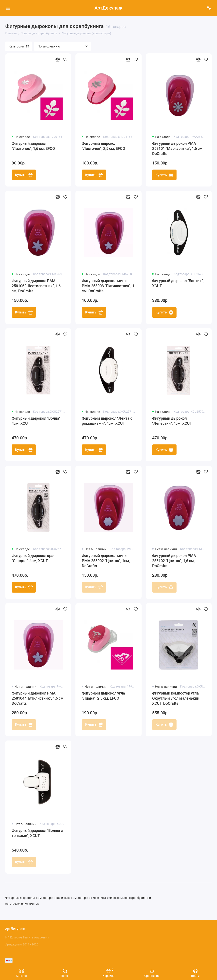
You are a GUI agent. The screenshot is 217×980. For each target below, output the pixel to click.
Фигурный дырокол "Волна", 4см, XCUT (36, 421)
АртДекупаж (108, 8)
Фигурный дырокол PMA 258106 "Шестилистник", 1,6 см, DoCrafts (36, 286)
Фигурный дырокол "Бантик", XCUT (178, 283)
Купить (24, 175)
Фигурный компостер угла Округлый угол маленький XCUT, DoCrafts (176, 699)
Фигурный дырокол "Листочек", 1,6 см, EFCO (33, 146)
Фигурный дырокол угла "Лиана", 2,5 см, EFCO (103, 696)
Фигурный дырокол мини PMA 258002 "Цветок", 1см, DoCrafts (106, 561)
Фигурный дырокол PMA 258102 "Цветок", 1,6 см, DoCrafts (174, 561)
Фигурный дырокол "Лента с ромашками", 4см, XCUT (107, 421)
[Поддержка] (209, 8)
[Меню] (8, 8)
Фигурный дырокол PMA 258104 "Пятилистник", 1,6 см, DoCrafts (38, 699)
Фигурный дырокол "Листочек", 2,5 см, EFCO (103, 146)
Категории (19, 46)
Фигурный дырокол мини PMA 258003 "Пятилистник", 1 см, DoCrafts (108, 286)
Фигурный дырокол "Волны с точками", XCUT (37, 834)
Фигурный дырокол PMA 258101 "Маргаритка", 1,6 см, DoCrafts (178, 148)
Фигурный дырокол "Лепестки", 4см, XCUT (172, 421)
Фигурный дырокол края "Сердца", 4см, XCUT (34, 559)
